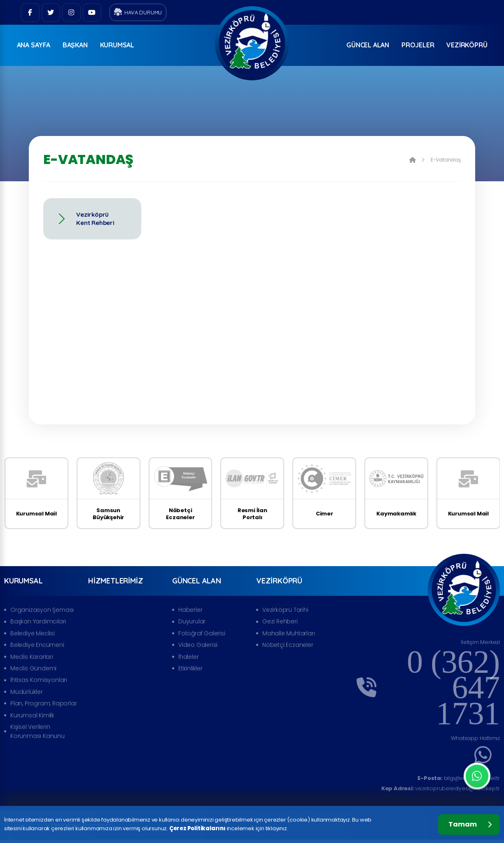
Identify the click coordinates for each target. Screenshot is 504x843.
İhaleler (188, 657)
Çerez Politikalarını (197, 828)
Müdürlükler (27, 692)
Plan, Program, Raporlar (43, 703)
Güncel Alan (368, 45)
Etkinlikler (190, 668)
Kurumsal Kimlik (32, 715)
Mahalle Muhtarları (288, 633)
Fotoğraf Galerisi (202, 633)
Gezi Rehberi (280, 621)
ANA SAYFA (34, 45)
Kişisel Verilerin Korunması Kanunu (37, 731)
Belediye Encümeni (37, 645)
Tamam (470, 824)
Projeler (418, 45)
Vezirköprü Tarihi (285, 610)
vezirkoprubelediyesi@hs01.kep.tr (441, 788)
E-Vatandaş (446, 160)
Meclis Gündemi (33, 668)
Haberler (190, 610)
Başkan (75, 45)
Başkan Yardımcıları (38, 621)
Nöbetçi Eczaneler (288, 645)
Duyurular (192, 621)
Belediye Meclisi (33, 633)
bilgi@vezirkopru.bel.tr (459, 778)
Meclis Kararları (32, 657)
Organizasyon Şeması (42, 610)
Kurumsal (117, 45)
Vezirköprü (467, 45)
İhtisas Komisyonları (39, 680)
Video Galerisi (198, 645)
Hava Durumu (138, 12)
